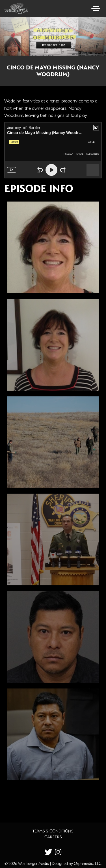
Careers (53, 837)
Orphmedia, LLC (88, 863)
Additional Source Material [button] (41, 800)
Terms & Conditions (53, 831)
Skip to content (19, 26)
